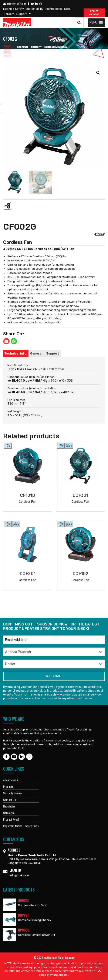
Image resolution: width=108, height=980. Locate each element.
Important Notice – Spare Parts (21, 826)
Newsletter (9, 806)
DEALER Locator (94, 13)
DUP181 (23, 915)
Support (21, 14)
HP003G (24, 930)
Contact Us (9, 800)
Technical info (15, 354)
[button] (93, 23)
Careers (9, 14)
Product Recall (11, 819)
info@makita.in (15, 4)
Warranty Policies (13, 793)
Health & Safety (13, 9)
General (36, 354)
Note (67, 9)
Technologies (54, 9)
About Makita (11, 780)
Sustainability (34, 9)
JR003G (23, 900)
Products (8, 786)
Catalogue (9, 813)
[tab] (15, 354)
